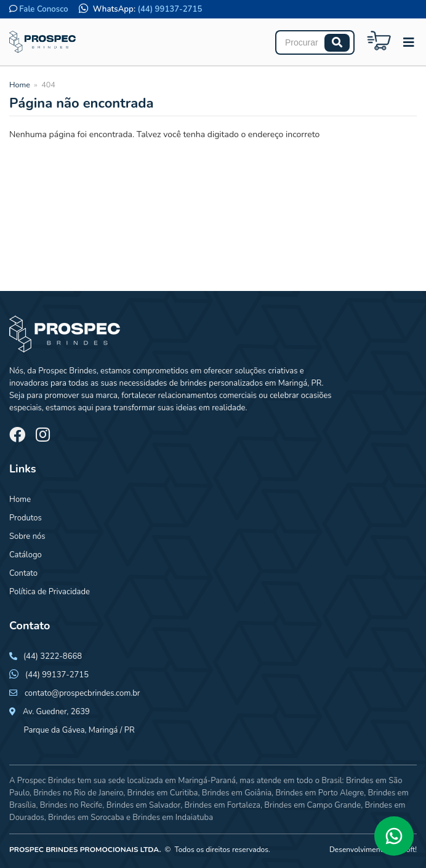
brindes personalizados (220, 383)
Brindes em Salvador (144, 805)
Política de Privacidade (50, 592)
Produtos (26, 518)
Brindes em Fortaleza (223, 805)
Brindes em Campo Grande (312, 805)
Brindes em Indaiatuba (173, 818)
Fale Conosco (43, 9)
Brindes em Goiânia (237, 793)
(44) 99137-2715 (170, 9)
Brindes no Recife (71, 805)
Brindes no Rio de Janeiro (78, 793)
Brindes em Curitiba (162, 793)
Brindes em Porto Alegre (319, 793)
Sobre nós (27, 536)
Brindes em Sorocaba (86, 818)
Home (20, 85)
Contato (23, 573)
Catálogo (26, 555)
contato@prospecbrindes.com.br (82, 693)
